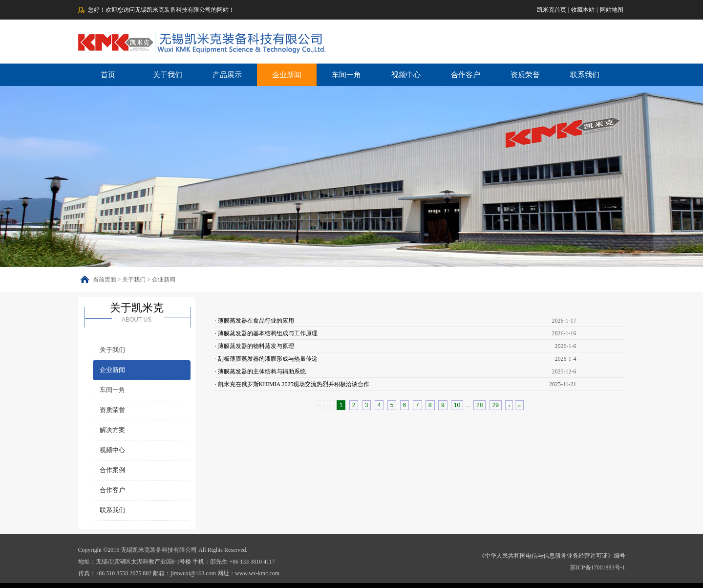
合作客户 (466, 75)
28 (479, 405)
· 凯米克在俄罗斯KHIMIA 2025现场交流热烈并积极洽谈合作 (292, 384)
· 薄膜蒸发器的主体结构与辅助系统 (260, 371)
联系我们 (585, 75)
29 (496, 405)
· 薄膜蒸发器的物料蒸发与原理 (255, 346)
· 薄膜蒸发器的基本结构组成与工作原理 (266, 333)
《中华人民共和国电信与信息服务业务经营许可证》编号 (552, 556)
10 (457, 405)
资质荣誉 (525, 75)
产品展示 (227, 75)
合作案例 (112, 470)
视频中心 (406, 75)
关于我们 (168, 75)
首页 (108, 75)
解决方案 (112, 430)
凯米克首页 (552, 10)
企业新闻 (287, 75)
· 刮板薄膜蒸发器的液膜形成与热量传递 (266, 359)
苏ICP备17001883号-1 (598, 567)
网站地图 (612, 10)
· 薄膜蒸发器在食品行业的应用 (255, 321)
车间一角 (346, 75)
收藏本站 (583, 10)
